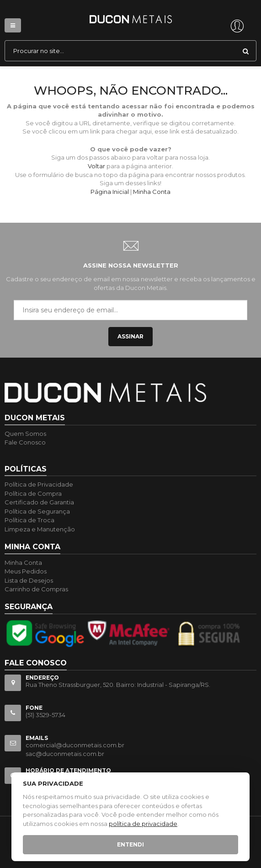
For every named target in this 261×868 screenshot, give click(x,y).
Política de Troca (29, 520)
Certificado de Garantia (39, 502)
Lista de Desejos (29, 580)
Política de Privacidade (39, 484)
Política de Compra (33, 493)
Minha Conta (152, 192)
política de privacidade (143, 824)
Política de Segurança (37, 511)
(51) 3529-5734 (45, 715)
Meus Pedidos (26, 571)
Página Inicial (110, 192)
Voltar (96, 166)
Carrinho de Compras (36, 589)
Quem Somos (25, 434)
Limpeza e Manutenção (40, 529)
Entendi (130, 844)
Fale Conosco (25, 442)
